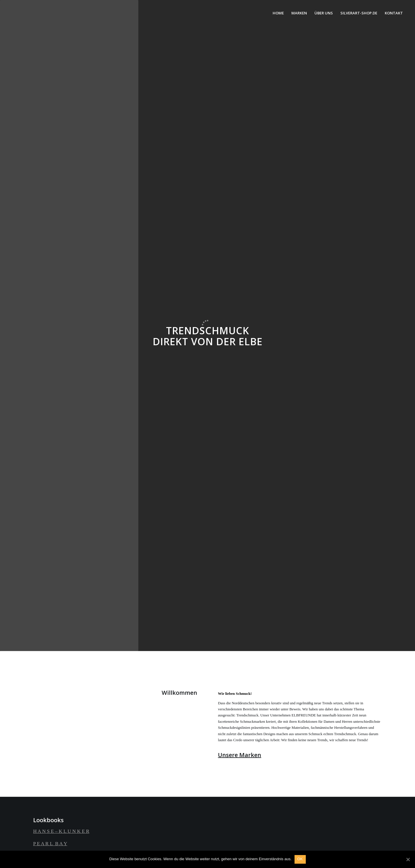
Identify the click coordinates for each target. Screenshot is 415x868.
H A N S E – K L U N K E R (61, 831)
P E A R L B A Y (50, 844)
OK (300, 859)
